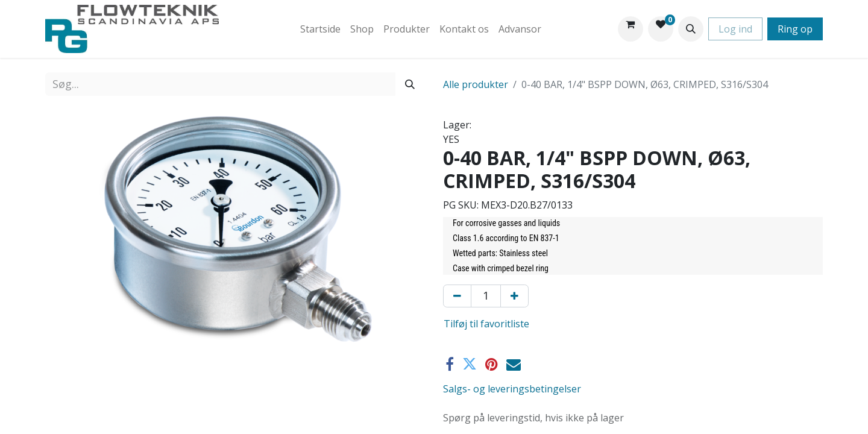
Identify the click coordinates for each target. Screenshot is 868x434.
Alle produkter (476, 84)
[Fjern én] (457, 296)
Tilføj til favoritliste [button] (486, 324)
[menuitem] (320, 29)
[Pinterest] (492, 364)
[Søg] (410, 84)
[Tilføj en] (514, 296)
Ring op (795, 29)
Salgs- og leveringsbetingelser (512, 389)
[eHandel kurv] (631, 29)
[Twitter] (470, 364)
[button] (691, 29)
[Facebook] (450, 364)
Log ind (735, 29)
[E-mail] (514, 364)
